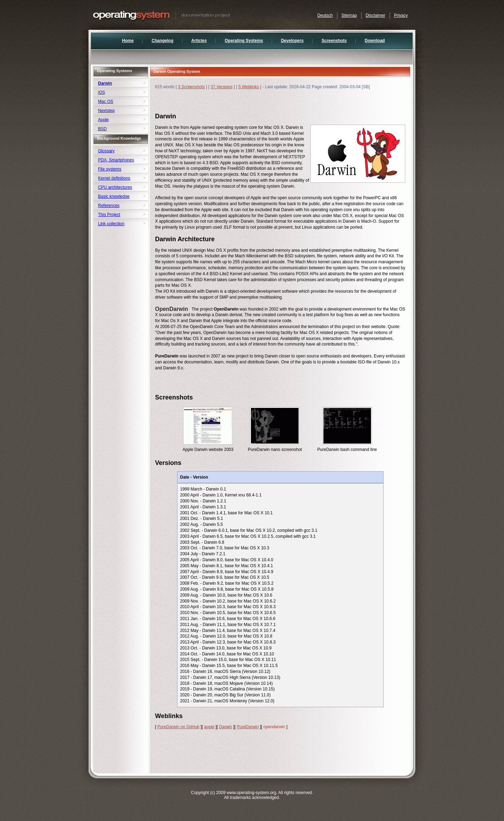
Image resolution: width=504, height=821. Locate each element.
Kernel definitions (114, 178)
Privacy (401, 15)
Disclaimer (376, 15)
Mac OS (106, 102)
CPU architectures (115, 187)
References (109, 206)
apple (209, 727)
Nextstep (106, 111)
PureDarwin (248, 727)
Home (128, 41)
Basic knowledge (114, 196)
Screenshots (334, 41)
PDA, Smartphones (116, 160)
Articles (199, 41)
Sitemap (349, 15)
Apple (103, 120)
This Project (109, 215)
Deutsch (325, 15)
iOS (101, 92)
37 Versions (222, 87)
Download (375, 41)
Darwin (226, 727)
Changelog (162, 41)
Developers (292, 41)
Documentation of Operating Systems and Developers (176, 15)
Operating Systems (244, 41)
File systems (110, 169)
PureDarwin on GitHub (178, 727)
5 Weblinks (248, 87)
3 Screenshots (191, 87)
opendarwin (274, 727)
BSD (102, 129)
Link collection (111, 224)
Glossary (106, 151)
